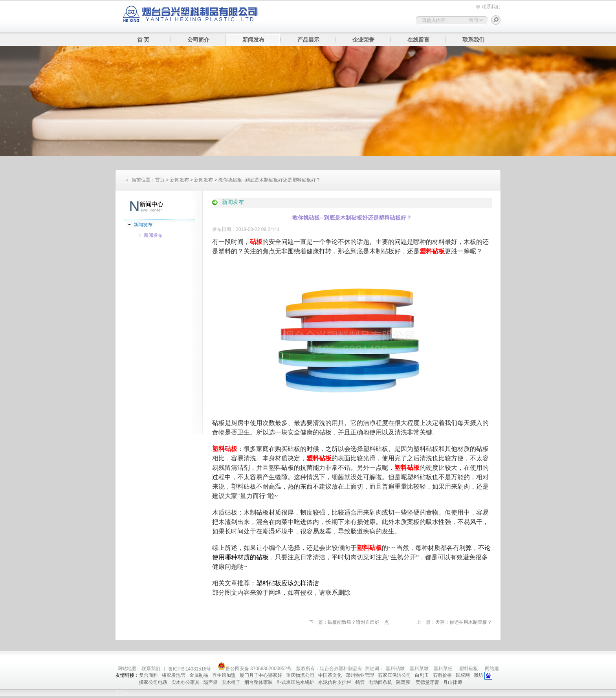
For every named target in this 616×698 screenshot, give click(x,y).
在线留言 (418, 40)
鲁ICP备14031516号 (190, 669)
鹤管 (360, 682)
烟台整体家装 (258, 682)
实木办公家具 (185, 682)
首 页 (143, 40)
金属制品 (199, 675)
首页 (160, 180)
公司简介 (198, 40)
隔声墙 (211, 682)
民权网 (463, 675)
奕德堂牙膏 (427, 682)
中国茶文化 (330, 675)
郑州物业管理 (360, 675)
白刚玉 (422, 675)
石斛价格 (442, 675)
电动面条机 (380, 682)
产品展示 (308, 40)
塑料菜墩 (419, 669)
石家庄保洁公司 (394, 675)
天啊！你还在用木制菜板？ (464, 622)
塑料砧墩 (395, 669)
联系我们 (491, 7)
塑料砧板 (469, 669)
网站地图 (127, 669)
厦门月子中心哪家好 (261, 675)
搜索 (496, 20)
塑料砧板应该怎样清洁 (288, 583)
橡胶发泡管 (174, 675)
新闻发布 (253, 40)
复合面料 (148, 675)
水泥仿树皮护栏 (335, 682)
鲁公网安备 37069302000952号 (255, 669)
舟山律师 (453, 682)
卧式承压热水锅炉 (295, 682)
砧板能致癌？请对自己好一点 (358, 622)
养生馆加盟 (224, 675)
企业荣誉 (363, 40)
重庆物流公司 (300, 675)
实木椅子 (231, 682)
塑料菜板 (443, 669)
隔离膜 (404, 682)
